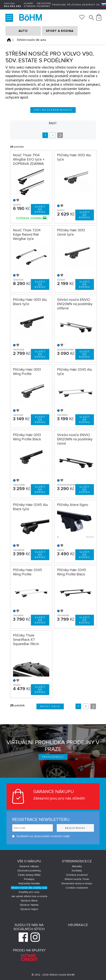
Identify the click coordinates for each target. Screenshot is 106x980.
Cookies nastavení (77, 888)
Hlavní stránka (30, 5)
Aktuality (77, 866)
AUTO (23, 31)
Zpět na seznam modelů (53, 110)
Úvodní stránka (9, 40)
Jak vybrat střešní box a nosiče (29, 896)
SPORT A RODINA (60, 31)
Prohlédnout (53, 757)
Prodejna (59, 5)
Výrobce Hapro (29, 909)
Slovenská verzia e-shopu (77, 883)
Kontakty (89, 5)
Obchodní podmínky (44, 5)
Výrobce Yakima (29, 905)
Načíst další (50, 706)
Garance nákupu (29, 866)
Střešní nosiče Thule (77, 879)
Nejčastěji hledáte (29, 883)
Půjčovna (74, 5)
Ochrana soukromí (77, 875)
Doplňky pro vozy (29, 892)
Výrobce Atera (29, 901)
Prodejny (29, 879)
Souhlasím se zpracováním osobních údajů (41, 836)
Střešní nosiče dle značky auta (29, 888)
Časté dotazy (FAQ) (29, 875)
